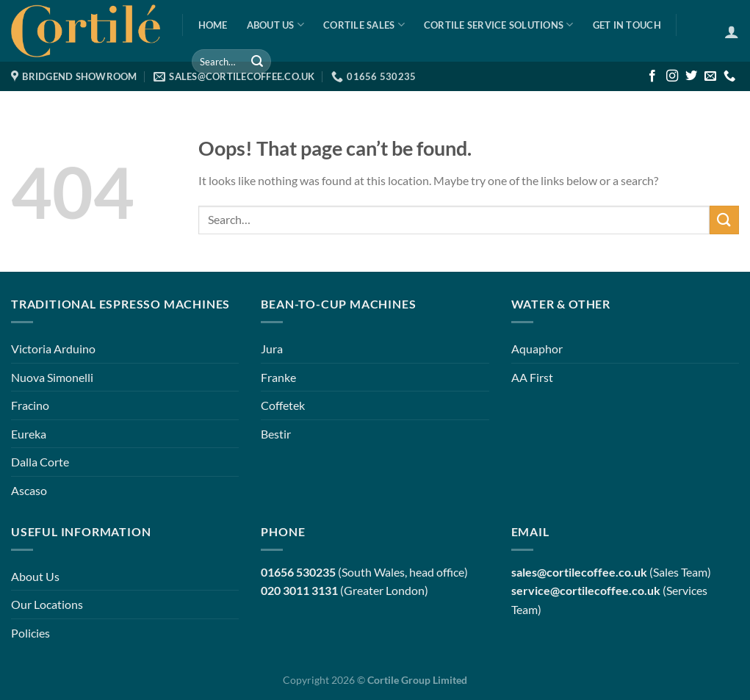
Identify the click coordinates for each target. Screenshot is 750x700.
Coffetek (283, 405)
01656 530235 (298, 572)
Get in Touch (627, 25)
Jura (272, 349)
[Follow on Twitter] (691, 76)
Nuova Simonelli (52, 377)
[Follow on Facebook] (652, 76)
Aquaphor (537, 349)
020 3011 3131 (299, 590)
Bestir (276, 434)
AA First (532, 377)
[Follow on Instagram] (672, 76)
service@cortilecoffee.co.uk (586, 590)
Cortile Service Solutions (499, 25)
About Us (276, 25)
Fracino (30, 405)
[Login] (732, 32)
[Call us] (729, 76)
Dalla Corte (40, 462)
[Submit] (257, 62)
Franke (278, 377)
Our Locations (47, 604)
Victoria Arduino (53, 349)
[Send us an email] (710, 76)
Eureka (29, 434)
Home (213, 25)
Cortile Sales (364, 25)
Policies (30, 633)
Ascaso (29, 490)
